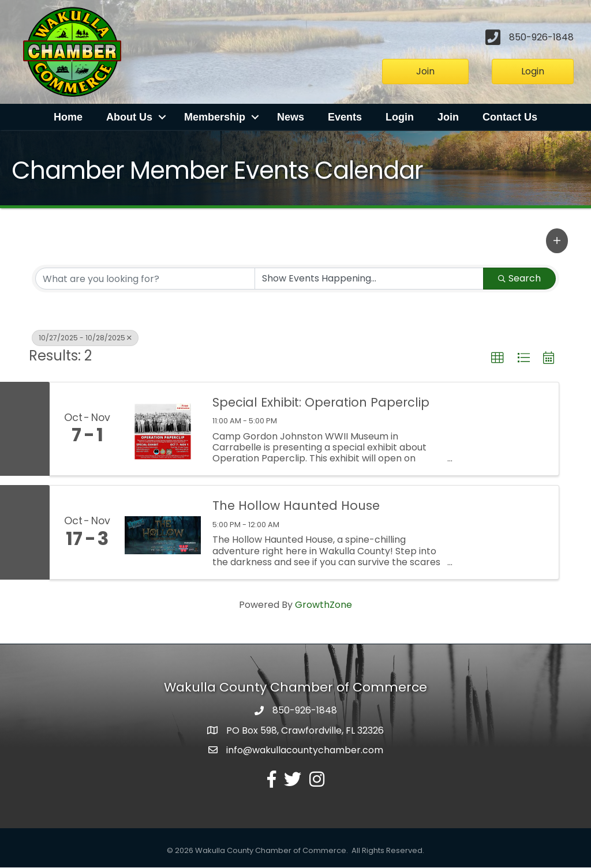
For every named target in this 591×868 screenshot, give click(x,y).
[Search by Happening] (369, 279)
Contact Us (510, 118)
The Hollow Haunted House (296, 506)
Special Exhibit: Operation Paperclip (321, 403)
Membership (215, 118)
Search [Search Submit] (519, 279)
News (291, 118)
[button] (557, 241)
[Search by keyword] (145, 279)
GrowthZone (323, 605)
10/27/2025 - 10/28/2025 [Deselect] (85, 338)
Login (400, 118)
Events (345, 118)
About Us (129, 118)
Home (68, 118)
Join (448, 118)
